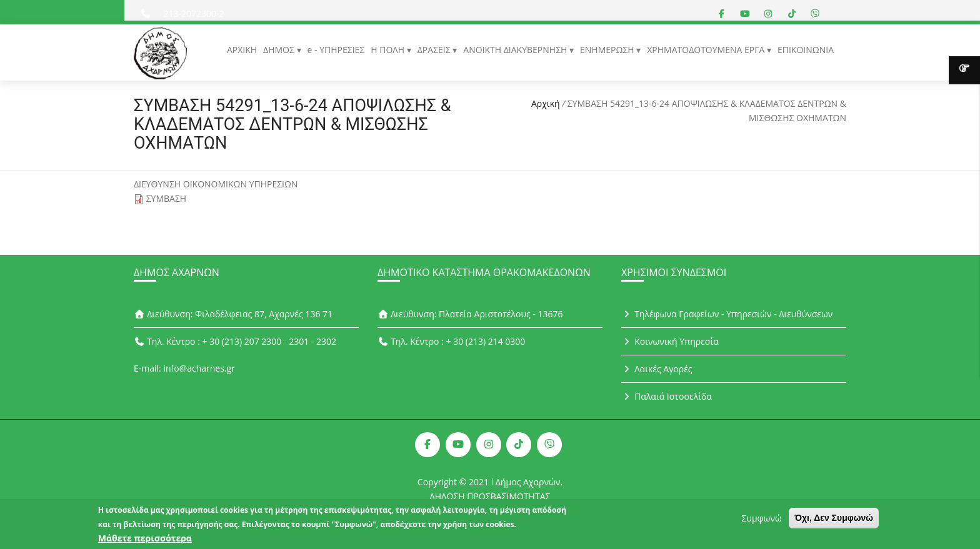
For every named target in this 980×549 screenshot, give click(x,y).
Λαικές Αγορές (657, 369)
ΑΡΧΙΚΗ (242, 50)
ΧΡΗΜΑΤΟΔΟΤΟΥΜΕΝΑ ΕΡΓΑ (707, 50)
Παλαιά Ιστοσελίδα (667, 396)
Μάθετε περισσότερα (145, 540)
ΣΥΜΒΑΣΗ (167, 198)
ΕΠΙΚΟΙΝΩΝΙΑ (806, 50)
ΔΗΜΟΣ (280, 50)
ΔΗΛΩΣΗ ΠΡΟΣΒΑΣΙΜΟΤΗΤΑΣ (490, 496)
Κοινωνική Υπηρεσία (670, 341)
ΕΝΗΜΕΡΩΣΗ (608, 50)
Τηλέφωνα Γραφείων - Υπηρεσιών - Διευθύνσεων (727, 314)
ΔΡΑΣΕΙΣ (435, 50)
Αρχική (546, 103)
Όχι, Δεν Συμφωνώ (834, 520)
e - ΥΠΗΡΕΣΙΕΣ (336, 50)
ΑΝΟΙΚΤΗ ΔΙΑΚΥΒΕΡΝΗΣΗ (516, 50)
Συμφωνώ (761, 520)
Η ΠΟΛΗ (388, 50)
